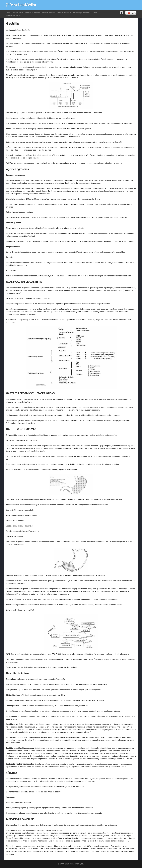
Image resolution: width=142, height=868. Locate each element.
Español (132, 13)
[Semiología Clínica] (21, 5)
